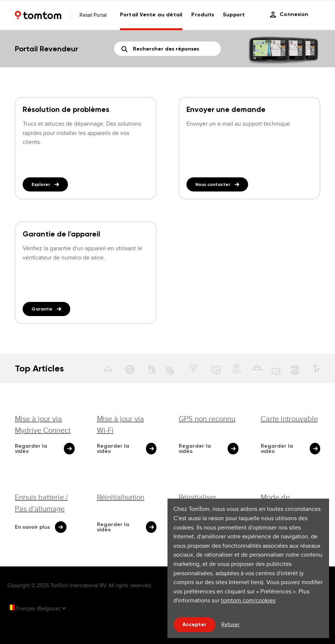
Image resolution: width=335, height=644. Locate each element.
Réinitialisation (121, 497)
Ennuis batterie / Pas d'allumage (41, 503)
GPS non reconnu (207, 418)
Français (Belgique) (34, 608)
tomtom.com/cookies (248, 600)
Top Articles (39, 368)
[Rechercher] (167, 49)
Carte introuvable (289, 418)
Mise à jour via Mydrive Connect (43, 424)
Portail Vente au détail (151, 15)
